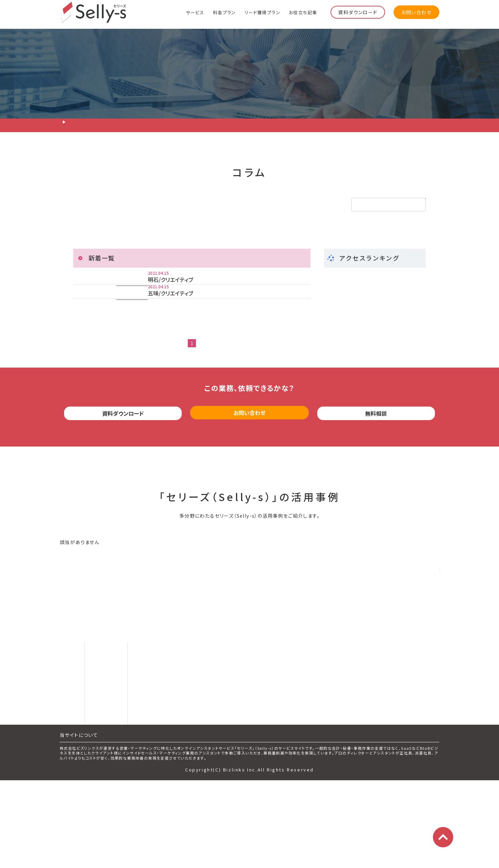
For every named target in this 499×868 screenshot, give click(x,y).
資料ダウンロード (358, 12)
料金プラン (224, 12)
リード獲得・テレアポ (110, 205)
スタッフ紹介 (82, 762)
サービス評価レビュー (175, 762)
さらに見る (417, 625)
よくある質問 (82, 779)
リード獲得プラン (262, 12)
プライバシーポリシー (270, 761)
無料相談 (376, 471)
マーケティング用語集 (171, 779)
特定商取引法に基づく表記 (276, 778)
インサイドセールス (192, 205)
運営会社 (258, 727)
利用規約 (254, 744)
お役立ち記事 (303, 12)
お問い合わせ (416, 12)
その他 (258, 205)
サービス (195, 12)
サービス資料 (161, 711)
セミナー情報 (161, 728)
